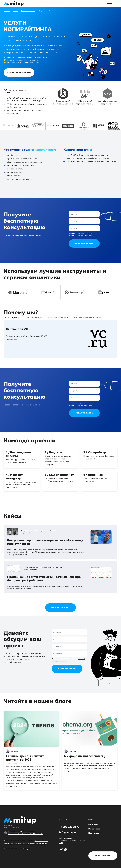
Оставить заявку (84, 243)
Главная (7, 11)
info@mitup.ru (68, 832)
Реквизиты (94, 829)
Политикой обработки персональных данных (31, 844)
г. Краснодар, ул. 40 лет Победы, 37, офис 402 (72, 840)
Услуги (15, 11)
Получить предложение (19, 72)
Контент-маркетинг (28, 11)
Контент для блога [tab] (58, 318)
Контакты (94, 833)
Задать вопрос (103, 856)
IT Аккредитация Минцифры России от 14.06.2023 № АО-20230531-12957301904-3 (26, 833)
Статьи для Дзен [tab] (34, 318)
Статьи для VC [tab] (13, 318)
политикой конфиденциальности (80, 236)
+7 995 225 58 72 (69, 827)
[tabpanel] (60, 339)
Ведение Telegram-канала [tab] (87, 318)
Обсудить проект (60, 608)
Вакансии (93, 825)
